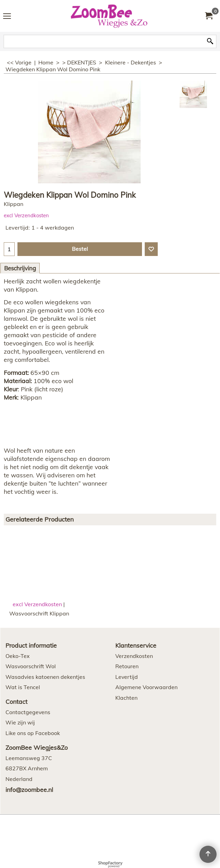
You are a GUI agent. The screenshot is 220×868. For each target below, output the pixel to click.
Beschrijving (20, 268)
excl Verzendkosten (26, 215)
